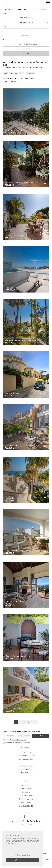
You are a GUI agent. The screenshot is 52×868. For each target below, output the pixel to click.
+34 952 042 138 (26, 839)
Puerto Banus (26, 803)
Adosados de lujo (26, 759)
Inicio (6, 73)
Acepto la (15, 740)
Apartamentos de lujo (26, 756)
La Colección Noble (26, 766)
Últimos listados (26, 773)
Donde (5, 13)
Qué (4, 27)
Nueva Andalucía (26, 799)
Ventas (13, 73)
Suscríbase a (41, 736)
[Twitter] (32, 832)
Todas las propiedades (15, 10)
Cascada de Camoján (26, 796)
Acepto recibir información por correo (17, 743)
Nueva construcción (26, 769)
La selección (38, 10)
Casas (21, 73)
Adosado (30, 73)
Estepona (26, 792)
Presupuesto (7, 40)
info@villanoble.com (26, 842)
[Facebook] (20, 832)
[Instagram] (25, 832)
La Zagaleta (26, 785)
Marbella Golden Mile (26, 806)
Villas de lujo (26, 752)
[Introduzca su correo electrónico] (18, 736)
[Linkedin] (28, 832)
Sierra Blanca (26, 789)
